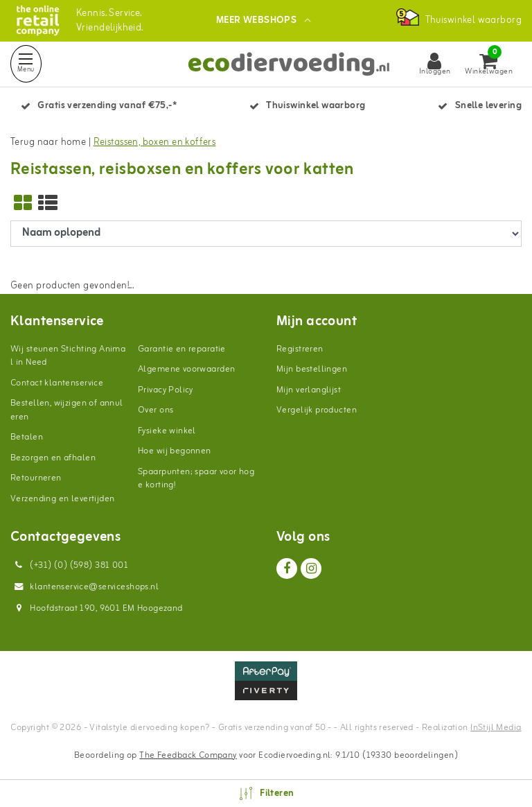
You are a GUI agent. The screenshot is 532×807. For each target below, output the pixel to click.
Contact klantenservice (57, 383)
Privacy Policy (166, 390)
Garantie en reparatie (182, 349)
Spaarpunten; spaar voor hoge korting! (196, 479)
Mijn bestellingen (312, 369)
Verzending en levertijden (63, 499)
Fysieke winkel (167, 431)
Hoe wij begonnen (175, 451)
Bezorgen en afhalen (53, 458)
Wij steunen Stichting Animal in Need (68, 356)
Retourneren (36, 478)
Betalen (27, 437)
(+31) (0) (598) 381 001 (69, 565)
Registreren (300, 349)
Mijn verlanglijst (309, 390)
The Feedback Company (188, 755)
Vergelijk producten (317, 410)
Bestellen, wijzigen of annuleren (67, 410)
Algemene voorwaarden (186, 369)
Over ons (156, 410)
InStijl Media (496, 728)
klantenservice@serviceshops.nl (85, 587)
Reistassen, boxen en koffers (155, 142)
